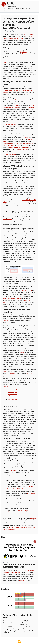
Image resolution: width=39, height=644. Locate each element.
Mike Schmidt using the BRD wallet (19, 148)
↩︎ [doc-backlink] (22, 488)
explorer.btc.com (13, 394)
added (17, 106)
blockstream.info (13, 390)
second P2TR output (11, 125)
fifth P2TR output (23, 150)
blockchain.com (12, 400)
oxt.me (10, 396)
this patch (13, 374)
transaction (19, 100)
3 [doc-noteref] (31, 290)
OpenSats (33, 518)
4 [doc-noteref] (34, 417)
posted (26, 138)
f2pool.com (23, 52)
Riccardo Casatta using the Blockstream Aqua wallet (18, 144)
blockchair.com (12, 398)
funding (20, 522)
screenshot (31, 108)
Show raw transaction (12, 406)
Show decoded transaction (13, 403)
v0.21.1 (30, 374)
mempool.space (12, 392)
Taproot (5, 62)
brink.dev (25, 54)
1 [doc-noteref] (14, 179)
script (4, 372)
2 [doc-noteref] (32, 194)
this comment (31, 494)
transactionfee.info (29, 34)
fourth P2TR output (8, 146)
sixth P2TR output (11, 155)
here (32, 476)
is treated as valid (26, 291)
